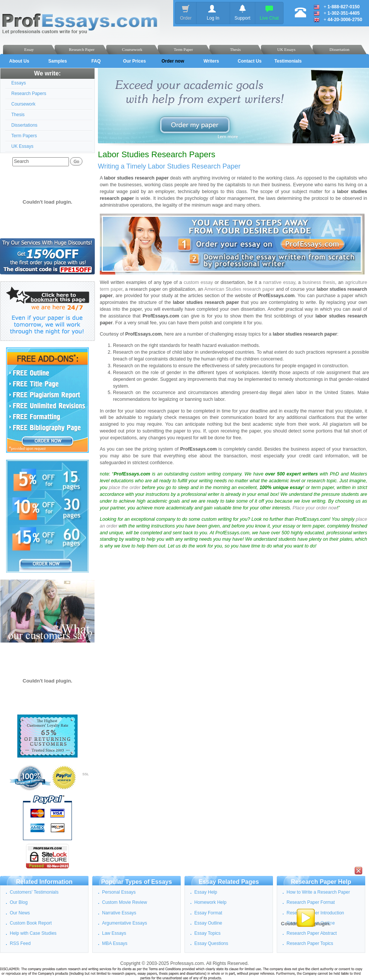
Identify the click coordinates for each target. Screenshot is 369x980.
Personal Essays (119, 892)
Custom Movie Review (124, 902)
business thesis (319, 282)
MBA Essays (115, 943)
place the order (125, 488)
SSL (86, 774)
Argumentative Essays (124, 923)
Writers (211, 61)
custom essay (198, 282)
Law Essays (114, 933)
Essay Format (208, 913)
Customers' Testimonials (34, 892)
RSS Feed (20, 943)
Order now (173, 61)
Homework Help (210, 902)
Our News (20, 913)
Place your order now (315, 508)
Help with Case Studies (33, 933)
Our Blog (19, 902)
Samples (57, 61)
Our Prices (135, 61)
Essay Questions (211, 943)
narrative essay (279, 282)
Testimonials (288, 61)
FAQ (96, 61)
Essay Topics (207, 933)
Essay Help (206, 892)
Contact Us (249, 61)
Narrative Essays (119, 913)
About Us (19, 61)
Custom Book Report (31, 923)
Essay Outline (208, 923)
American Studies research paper (239, 289)
